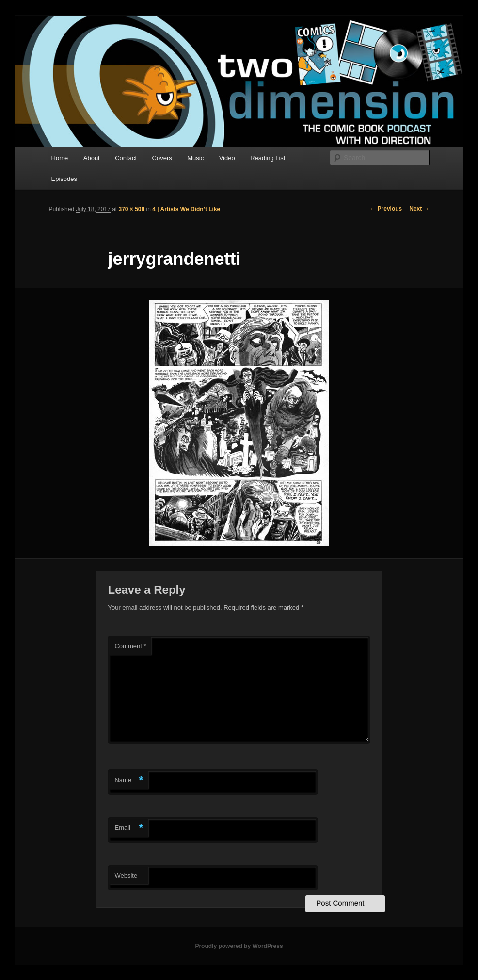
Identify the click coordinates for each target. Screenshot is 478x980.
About (92, 158)
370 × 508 (132, 209)
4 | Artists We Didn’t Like (186, 209)
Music (195, 158)
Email (129, 828)
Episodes (64, 179)
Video (227, 158)
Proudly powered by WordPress (239, 946)
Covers (162, 158)
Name (129, 780)
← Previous (386, 209)
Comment (130, 646)
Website (126, 875)
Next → (419, 209)
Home (60, 158)
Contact (126, 158)
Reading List (268, 158)
